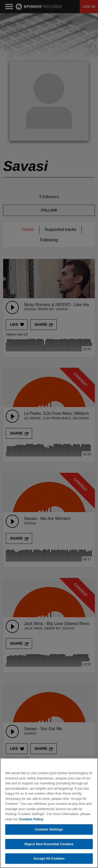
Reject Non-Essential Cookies (49, 844)
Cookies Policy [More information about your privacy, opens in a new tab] (31, 819)
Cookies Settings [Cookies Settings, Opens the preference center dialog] (49, 830)
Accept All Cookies (49, 859)
